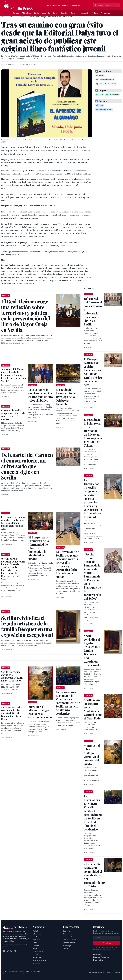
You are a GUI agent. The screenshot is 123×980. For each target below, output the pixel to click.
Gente (55, 13)
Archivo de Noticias (40, 960)
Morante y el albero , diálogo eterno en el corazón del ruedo (40, 712)
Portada (16, 13)
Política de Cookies (70, 940)
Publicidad (97, 954)
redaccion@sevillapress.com (26, 974)
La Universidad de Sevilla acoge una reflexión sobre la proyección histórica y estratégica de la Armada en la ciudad (67, 564)
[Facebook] (4, 951)
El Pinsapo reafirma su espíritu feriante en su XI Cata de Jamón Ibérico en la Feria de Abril (13, 523)
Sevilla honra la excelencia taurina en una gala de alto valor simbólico (41, 395)
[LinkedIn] (15, 951)
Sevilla (37, 13)
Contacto (66, 949)
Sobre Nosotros (69, 931)
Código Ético (68, 934)
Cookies (101, 973)
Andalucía (46, 13)
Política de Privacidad (71, 937)
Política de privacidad (108, 950)
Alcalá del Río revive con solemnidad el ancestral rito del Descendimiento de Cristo (12, 713)
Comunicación (84, 13)
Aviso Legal (67, 946)
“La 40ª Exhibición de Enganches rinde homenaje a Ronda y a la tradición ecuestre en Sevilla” (14, 375)
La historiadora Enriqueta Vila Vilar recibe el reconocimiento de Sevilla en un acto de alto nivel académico (68, 703)
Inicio (3, 17)
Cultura (95, 13)
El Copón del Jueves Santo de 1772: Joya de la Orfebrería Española (66, 397)
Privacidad (93, 973)
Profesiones (105, 13)
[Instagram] (11, 951)
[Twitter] (8, 951)
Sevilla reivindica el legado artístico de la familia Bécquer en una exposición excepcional (93, 650)
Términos (109, 973)
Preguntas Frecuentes (101, 957)
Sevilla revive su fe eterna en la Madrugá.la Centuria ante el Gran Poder (12, 676)
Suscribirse (107, 943)
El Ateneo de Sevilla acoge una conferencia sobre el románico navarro (13, 415)
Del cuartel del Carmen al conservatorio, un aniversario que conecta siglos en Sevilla (93, 311)
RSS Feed (36, 963)
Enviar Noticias (98, 960)
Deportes (64, 13)
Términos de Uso (69, 943)
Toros (73, 13)
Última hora (27, 13)
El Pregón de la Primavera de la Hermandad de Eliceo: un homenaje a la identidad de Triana (39, 548)
